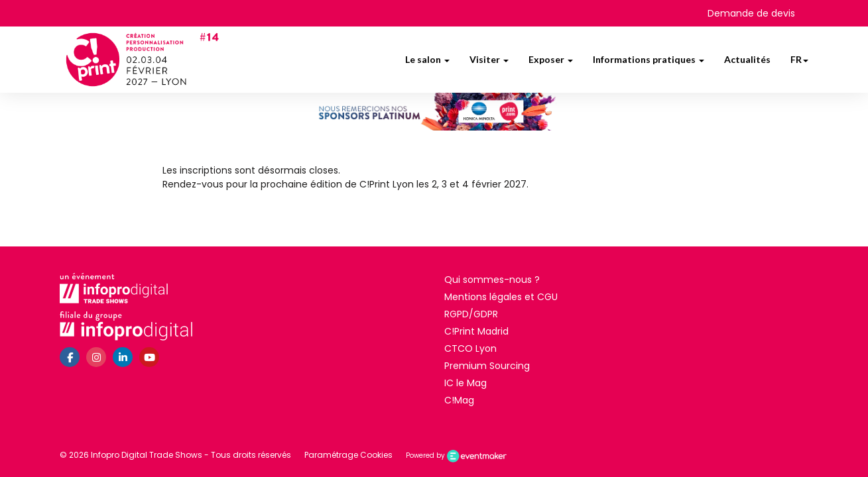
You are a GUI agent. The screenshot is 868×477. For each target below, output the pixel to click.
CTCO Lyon (470, 348)
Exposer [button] (551, 59)
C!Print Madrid (476, 331)
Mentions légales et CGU (501, 297)
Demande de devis (751, 13)
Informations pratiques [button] (649, 59)
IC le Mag (465, 383)
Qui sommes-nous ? (492, 280)
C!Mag (459, 400)
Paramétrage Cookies (348, 455)
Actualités (747, 59)
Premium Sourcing (487, 366)
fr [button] (799, 59)
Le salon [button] (427, 59)
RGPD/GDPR (471, 314)
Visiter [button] (489, 59)
